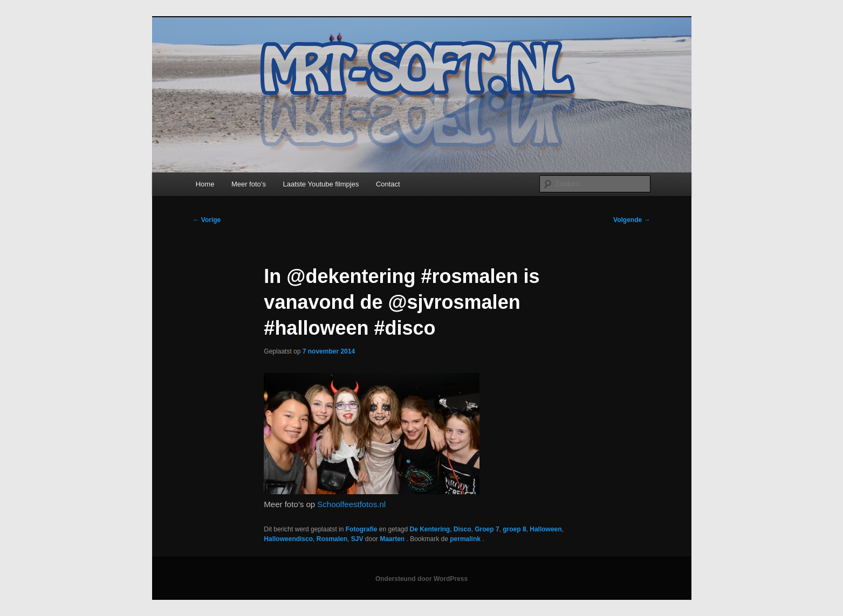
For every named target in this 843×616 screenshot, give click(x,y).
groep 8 (514, 529)
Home (205, 184)
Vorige (207, 220)
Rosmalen (332, 539)
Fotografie (362, 529)
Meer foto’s (249, 184)
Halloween (546, 529)
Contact (388, 184)
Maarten (393, 539)
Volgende (632, 220)
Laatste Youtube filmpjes (321, 184)
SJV (357, 539)
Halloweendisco (288, 539)
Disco (462, 529)
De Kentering (430, 529)
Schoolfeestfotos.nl (351, 504)
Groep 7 (487, 529)
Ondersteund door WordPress (421, 579)
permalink (466, 539)
